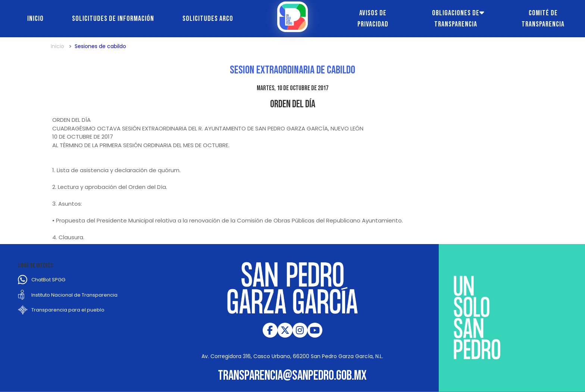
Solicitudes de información (113, 19)
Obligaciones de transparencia (456, 19)
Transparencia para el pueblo (68, 310)
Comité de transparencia (543, 19)
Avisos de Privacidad (373, 19)
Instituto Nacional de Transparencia (74, 295)
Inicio (35, 19)
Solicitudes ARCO (208, 19)
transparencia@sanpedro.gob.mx (292, 376)
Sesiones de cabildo (100, 46)
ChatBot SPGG (48, 280)
